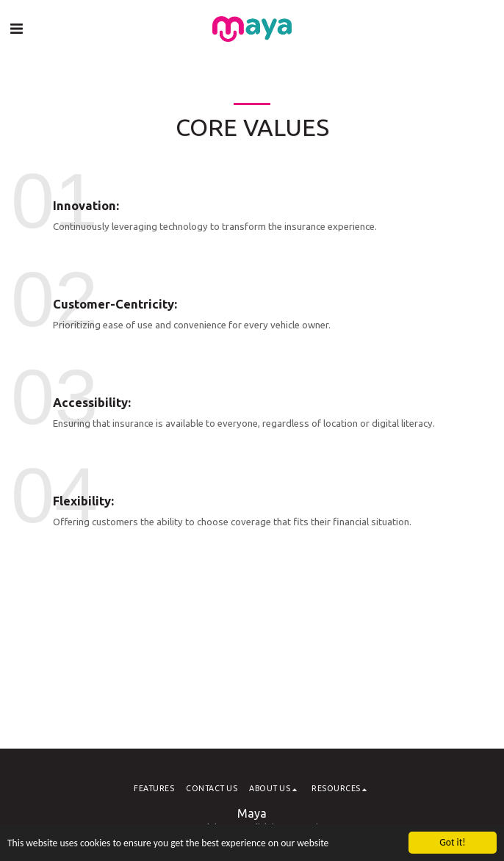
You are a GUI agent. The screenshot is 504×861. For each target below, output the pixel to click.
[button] (16, 28)
